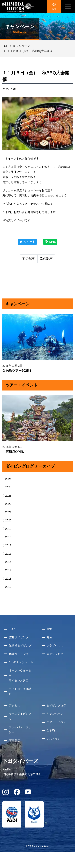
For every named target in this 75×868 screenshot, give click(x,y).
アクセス (15, 705)
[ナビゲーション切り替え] (68, 6)
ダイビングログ (56, 705)
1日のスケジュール (21, 662)
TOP (5, 46)
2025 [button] (7, 479)
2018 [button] (7, 537)
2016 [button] (7, 554)
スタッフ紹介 (55, 654)
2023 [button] (7, 496)
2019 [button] (7, 529)
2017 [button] (7, 545)
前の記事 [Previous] (29, 258)
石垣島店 (15, 741)
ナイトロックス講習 (20, 691)
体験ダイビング (19, 654)
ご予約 (51, 730)
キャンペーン (21, 46)
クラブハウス (55, 645)
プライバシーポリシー (20, 730)
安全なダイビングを (20, 716)
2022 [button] (7, 504)
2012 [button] (7, 587)
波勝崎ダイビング (20, 645)
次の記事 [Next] (46, 258)
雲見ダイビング (19, 637)
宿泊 (49, 629)
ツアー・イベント (58, 722)
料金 (49, 637)
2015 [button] (7, 562)
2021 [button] (7, 512)
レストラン (53, 739)
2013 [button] (7, 579)
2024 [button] (7, 487)
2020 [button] (7, 520)
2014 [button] (7, 570)
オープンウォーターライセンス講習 (20, 675)
